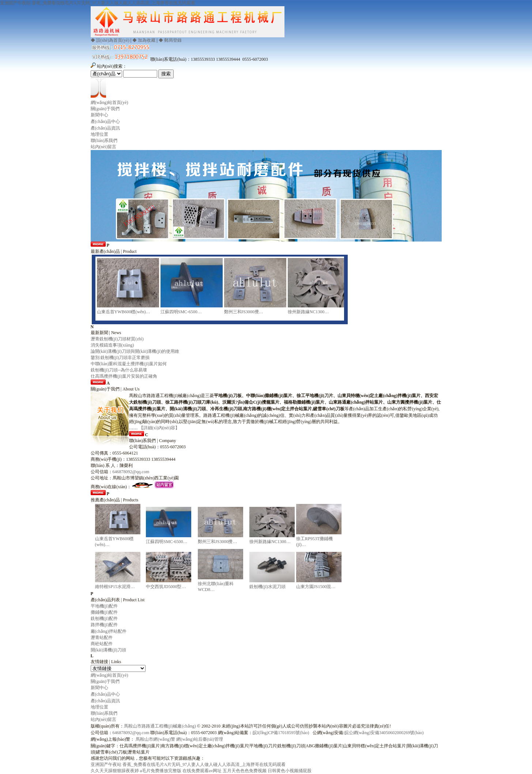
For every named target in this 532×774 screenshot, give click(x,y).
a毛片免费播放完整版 (161, 771)
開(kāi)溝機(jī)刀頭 (108, 650)
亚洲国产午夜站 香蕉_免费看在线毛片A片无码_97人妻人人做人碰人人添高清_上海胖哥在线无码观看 (98, 3)
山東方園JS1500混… (316, 587)
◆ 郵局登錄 (170, 40)
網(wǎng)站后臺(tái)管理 (200, 739)
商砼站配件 (102, 644)
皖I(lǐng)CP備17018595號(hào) (281, 733)
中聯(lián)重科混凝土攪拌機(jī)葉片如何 (129, 364)
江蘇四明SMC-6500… (181, 312)
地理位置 (99, 134)
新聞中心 (99, 115)
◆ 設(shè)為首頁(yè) (110, 40)
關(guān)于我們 (105, 109)
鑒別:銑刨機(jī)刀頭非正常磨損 (120, 358)
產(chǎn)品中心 (105, 121)
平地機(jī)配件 (104, 606)
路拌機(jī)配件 (104, 625)
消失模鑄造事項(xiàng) (112, 345)
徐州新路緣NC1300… (308, 312)
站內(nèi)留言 (104, 147)
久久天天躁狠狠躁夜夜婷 (115, 771)
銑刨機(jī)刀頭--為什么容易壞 (119, 370)
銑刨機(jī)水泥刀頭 (267, 587)
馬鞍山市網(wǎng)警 (155, 739)
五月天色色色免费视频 (245, 771)
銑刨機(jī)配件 (104, 618)
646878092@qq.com (131, 472)
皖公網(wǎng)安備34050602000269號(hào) (384, 733)
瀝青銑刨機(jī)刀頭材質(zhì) (117, 339)
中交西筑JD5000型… (166, 587)
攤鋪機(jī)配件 (104, 612)
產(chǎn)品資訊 (105, 128)
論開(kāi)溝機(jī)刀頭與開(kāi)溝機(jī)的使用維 (135, 351)
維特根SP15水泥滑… (115, 587)
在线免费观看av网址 (202, 771)
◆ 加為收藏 (144, 40)
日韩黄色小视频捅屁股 (290, 771)
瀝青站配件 (102, 637)
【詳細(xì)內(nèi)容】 (159, 428)
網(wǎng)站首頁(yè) (110, 102)
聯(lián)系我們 (104, 141)
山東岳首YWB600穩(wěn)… (124, 312)
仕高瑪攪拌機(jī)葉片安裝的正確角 (124, 376)
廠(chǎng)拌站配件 (109, 631)
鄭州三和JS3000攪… (244, 312)
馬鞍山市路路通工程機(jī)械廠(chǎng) (160, 726)
